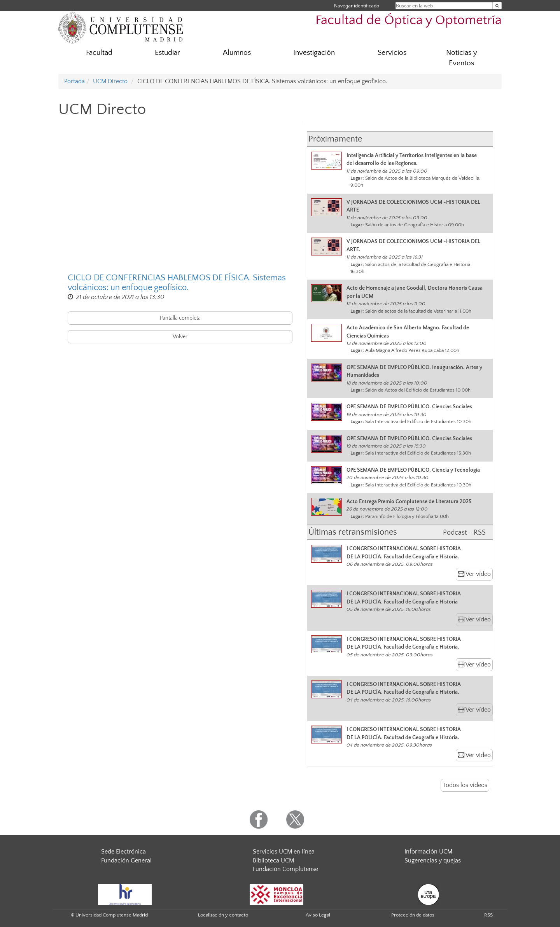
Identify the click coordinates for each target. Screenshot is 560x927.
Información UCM (428, 852)
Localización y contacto (223, 915)
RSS (488, 915)
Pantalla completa (180, 318)
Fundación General (126, 861)
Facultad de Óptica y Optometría (409, 20)
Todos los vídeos (465, 785)
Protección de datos (413, 915)
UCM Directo (110, 81)
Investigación (314, 53)
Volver (180, 337)
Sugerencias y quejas (433, 861)
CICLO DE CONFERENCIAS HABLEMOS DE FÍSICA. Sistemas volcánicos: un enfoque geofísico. (177, 283)
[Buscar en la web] (497, 6)
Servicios (392, 53)
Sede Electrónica (123, 852)
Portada (74, 81)
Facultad (99, 53)
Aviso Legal (318, 915)
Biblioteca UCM (273, 861)
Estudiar (167, 53)
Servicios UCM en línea (284, 852)
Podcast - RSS (464, 533)
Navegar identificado (357, 6)
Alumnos (237, 53)
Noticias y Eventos (462, 58)
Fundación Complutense (285, 869)
